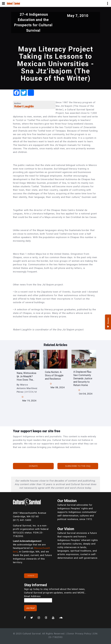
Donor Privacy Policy (79, 634)
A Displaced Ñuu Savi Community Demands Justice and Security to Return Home (83, 378)
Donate (33, 466)
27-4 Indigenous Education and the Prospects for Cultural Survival (33, 22)
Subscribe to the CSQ (78, 466)
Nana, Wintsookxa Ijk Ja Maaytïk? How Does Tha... (26, 376)
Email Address (32, 596)
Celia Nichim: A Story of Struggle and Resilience (54, 375)
